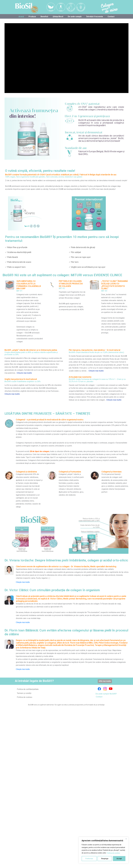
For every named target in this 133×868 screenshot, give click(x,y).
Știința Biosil (58, 17)
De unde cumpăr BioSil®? (106, 694)
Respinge (105, 859)
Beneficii (44, 17)
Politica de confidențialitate (28, 689)
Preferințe (89, 859)
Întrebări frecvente (95, 17)
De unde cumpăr (75, 17)
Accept (119, 859)
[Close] (126, 839)
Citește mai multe (23, 582)
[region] (104, 850)
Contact (111, 17)
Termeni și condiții (24, 693)
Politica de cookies (113, 853)
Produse (32, 17)
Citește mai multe (24, 373)
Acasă (21, 17)
